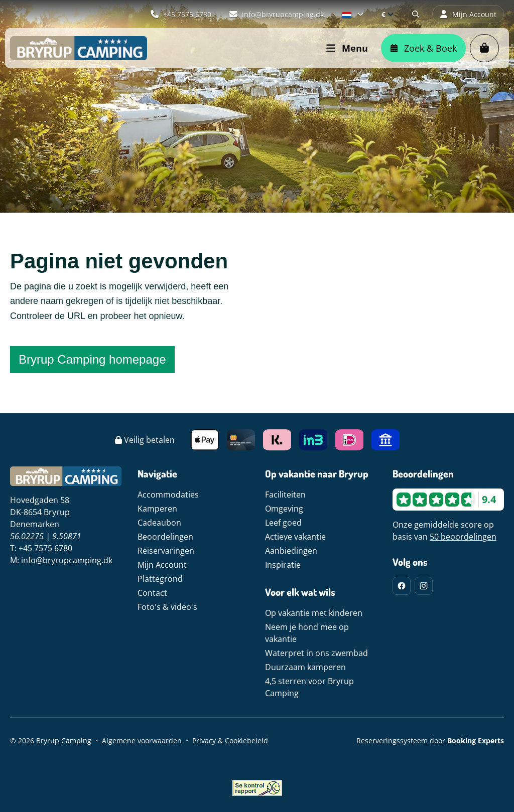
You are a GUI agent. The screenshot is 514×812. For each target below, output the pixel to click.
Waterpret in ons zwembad (316, 653)
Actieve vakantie (295, 537)
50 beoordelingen (463, 537)
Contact (152, 593)
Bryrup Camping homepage (92, 359)
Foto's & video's (167, 607)
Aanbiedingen (291, 551)
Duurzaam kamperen (305, 667)
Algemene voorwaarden (142, 741)
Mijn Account (162, 565)
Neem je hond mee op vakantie (307, 633)
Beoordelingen (165, 537)
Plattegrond (160, 579)
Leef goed (283, 523)
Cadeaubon (159, 523)
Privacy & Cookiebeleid (230, 741)
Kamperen (157, 509)
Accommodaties (168, 495)
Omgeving (284, 509)
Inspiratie (283, 565)
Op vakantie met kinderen (314, 613)
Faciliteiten (285, 495)
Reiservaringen (166, 551)
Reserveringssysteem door (430, 741)
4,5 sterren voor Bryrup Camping (309, 687)
